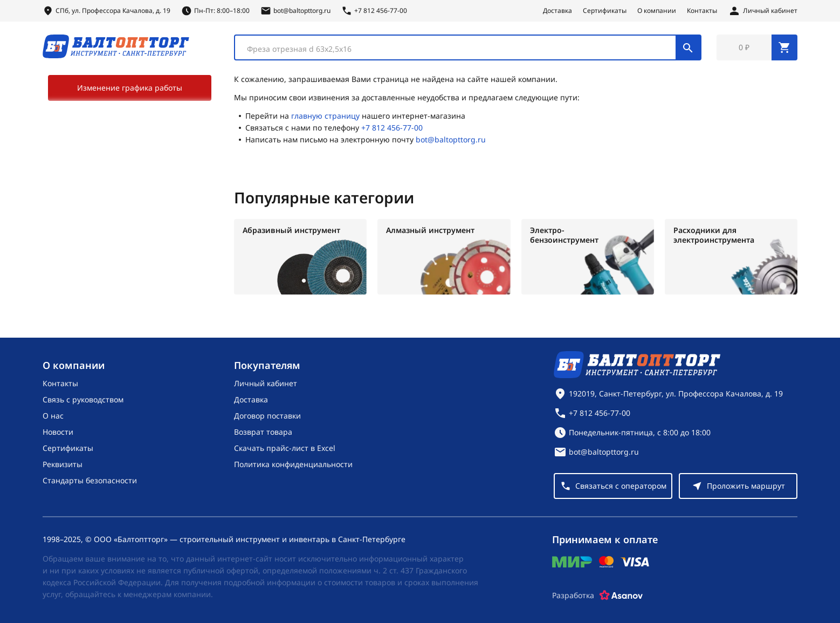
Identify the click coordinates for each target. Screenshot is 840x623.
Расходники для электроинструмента (714, 235)
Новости (58, 432)
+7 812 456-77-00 (392, 128)
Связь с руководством (83, 399)
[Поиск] (688, 47)
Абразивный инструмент (291, 230)
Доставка (557, 11)
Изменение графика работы (130, 88)
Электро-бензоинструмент (564, 235)
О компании (657, 11)
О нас (53, 416)
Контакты (702, 11)
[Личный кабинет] (763, 11)
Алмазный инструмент (430, 230)
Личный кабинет (266, 383)
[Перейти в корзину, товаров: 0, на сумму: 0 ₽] (757, 47)
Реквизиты (63, 464)
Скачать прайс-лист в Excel (285, 448)
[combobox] (468, 47)
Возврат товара (263, 432)
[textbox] (461, 49)
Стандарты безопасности (90, 480)
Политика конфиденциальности (293, 464)
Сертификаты (605, 11)
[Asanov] (621, 595)
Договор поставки (267, 416)
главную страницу (325, 116)
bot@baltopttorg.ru (451, 139)
